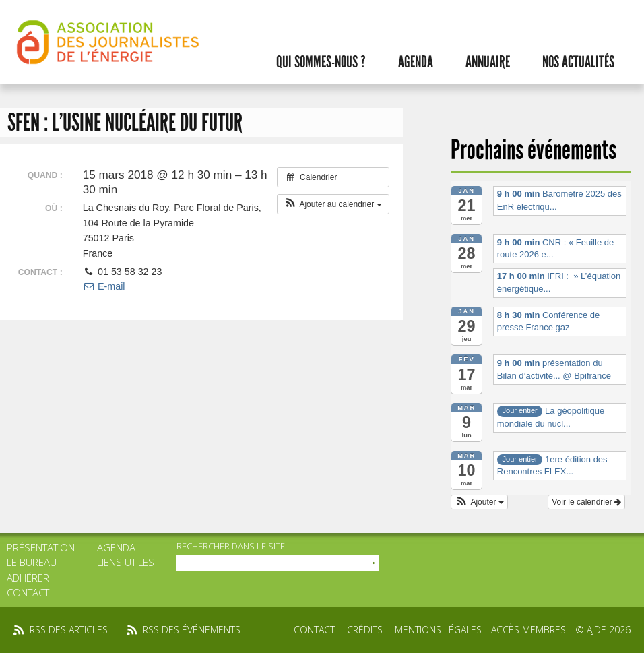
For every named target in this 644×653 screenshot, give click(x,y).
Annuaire (488, 62)
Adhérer (28, 578)
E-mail (104, 286)
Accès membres (528, 630)
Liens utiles (126, 562)
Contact (28, 592)
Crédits (365, 630)
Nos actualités (578, 62)
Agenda (416, 62)
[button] (333, 204)
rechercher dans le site (231, 546)
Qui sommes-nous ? (321, 62)
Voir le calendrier (586, 502)
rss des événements (192, 630)
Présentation (41, 547)
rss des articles (69, 630)
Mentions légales (438, 630)
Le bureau (32, 562)
